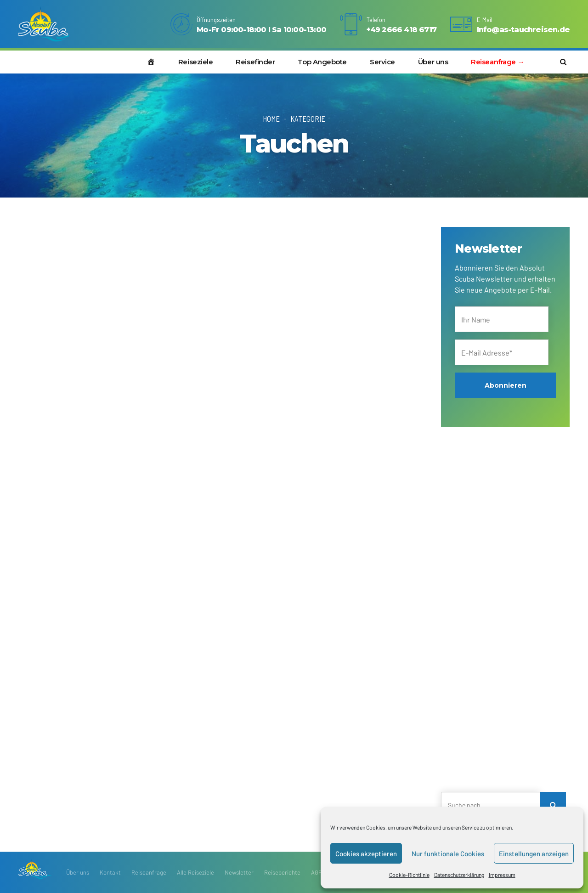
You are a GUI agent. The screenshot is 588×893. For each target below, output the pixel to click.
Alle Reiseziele (195, 872)
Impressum (502, 875)
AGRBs (320, 872)
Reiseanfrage (149, 872)
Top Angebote (322, 62)
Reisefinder (255, 62)
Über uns (433, 62)
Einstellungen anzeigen (534, 853)
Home (271, 119)
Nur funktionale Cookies (448, 853)
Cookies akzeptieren (366, 853)
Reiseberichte (282, 872)
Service (382, 62)
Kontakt (110, 872)
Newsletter (239, 872)
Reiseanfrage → (498, 62)
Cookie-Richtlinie (409, 875)
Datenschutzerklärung (459, 875)
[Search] (553, 805)
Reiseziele (196, 62)
